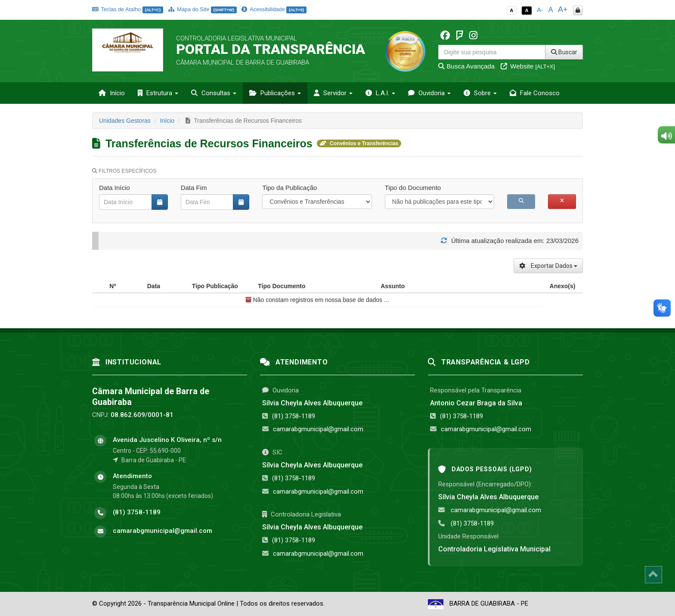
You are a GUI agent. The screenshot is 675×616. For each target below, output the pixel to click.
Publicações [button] (275, 93)
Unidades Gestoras (125, 121)
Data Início (115, 188)
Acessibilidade (274, 9)
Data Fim (194, 188)
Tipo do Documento (413, 188)
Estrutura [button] (158, 93)
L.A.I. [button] (380, 93)
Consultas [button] (214, 93)
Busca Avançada (466, 66)
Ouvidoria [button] (429, 93)
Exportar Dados (548, 266)
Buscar (564, 52)
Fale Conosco (535, 93)
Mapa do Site (203, 9)
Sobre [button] (480, 93)
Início (112, 93)
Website (528, 66)
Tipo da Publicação (290, 188)
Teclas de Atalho (128, 9)
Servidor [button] (333, 93)
